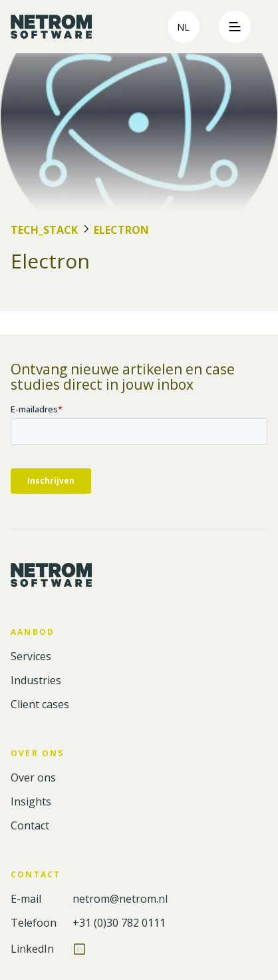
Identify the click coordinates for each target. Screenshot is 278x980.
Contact (30, 826)
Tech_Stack (44, 230)
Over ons (33, 778)
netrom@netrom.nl (120, 899)
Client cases (40, 705)
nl (183, 27)
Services (31, 657)
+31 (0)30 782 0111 (119, 923)
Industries (36, 681)
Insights (31, 802)
